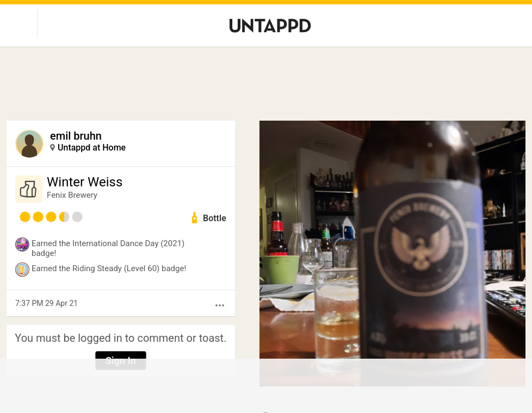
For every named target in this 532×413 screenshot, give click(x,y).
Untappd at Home (92, 148)
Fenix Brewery (72, 195)
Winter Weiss (85, 182)
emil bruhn (76, 136)
